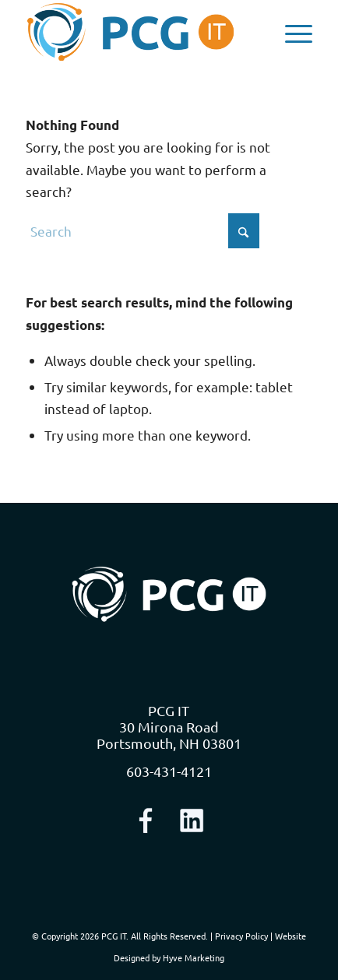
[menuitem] (291, 32)
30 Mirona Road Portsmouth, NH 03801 (169, 735)
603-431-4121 (169, 771)
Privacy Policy (241, 936)
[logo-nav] (141, 32)
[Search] (143, 231)
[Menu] (291, 32)
